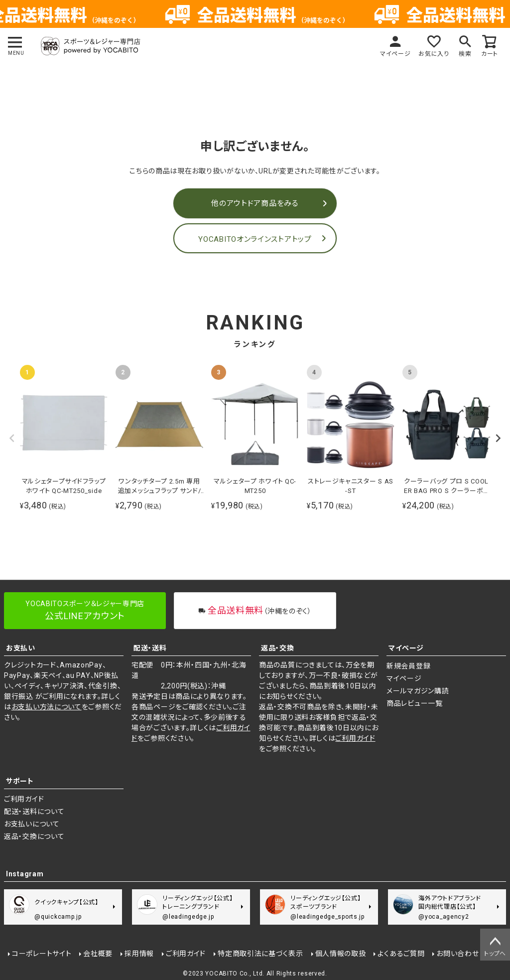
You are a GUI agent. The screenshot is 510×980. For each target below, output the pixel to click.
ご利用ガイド (355, 738)
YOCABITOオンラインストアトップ (255, 239)
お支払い (21, 648)
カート (490, 54)
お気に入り (434, 54)
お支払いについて (32, 824)
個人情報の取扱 (341, 954)
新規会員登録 (408, 666)
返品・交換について (34, 836)
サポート (20, 781)
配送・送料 (150, 648)
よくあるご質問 (401, 954)
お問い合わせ (457, 954)
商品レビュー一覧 (415, 703)
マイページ (395, 54)
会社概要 (98, 954)
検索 (465, 54)
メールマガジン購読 (418, 691)
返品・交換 (278, 648)
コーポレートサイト (42, 954)
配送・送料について (34, 812)
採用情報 (139, 954)
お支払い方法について (47, 707)
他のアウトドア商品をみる (255, 203)
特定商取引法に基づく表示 (260, 954)
